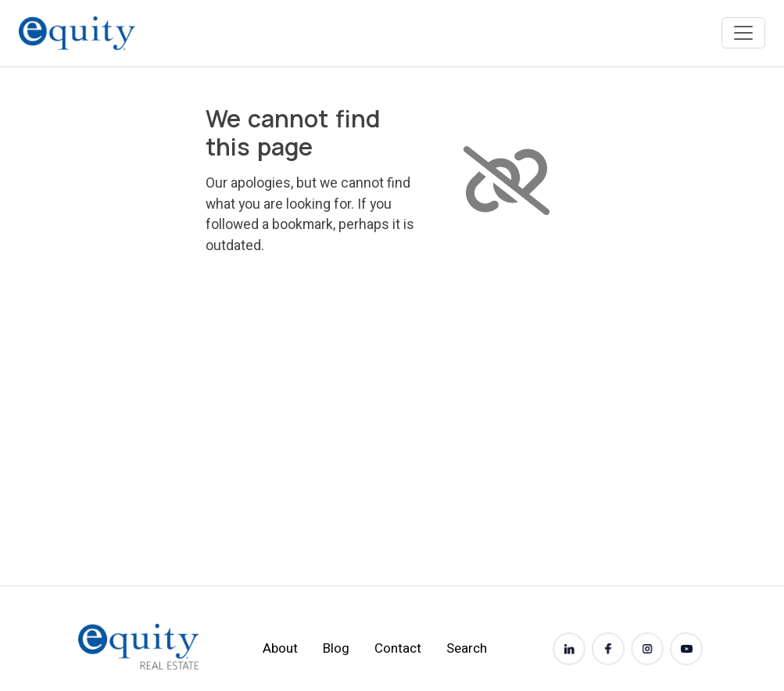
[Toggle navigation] (743, 33)
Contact (398, 648)
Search (467, 648)
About (280, 648)
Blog (336, 648)
